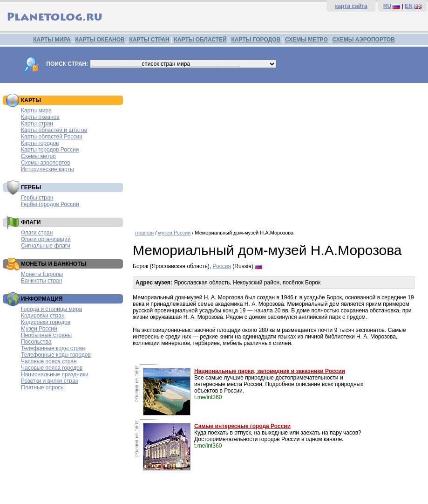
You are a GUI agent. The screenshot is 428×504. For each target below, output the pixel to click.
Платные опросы (43, 387)
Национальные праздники (55, 374)
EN (409, 6)
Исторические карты (48, 169)
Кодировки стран (43, 316)
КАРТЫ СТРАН (149, 40)
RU (387, 6)
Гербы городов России (50, 204)
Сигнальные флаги (46, 246)
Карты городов (40, 143)
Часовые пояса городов (52, 368)
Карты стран (37, 124)
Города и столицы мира (51, 309)
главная (144, 233)
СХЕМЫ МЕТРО (306, 40)
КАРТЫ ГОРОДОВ (256, 40)
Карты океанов (40, 117)
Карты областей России (52, 137)
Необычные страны (46, 335)
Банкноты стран (41, 281)
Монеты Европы (42, 274)
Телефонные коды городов (56, 355)
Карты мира (36, 110)
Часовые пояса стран (49, 361)
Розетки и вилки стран (50, 381)
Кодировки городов (46, 322)
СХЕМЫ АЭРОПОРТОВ (364, 40)
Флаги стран (37, 233)
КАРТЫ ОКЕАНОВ (100, 40)
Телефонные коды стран (53, 348)
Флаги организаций (46, 239)
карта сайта (351, 6)
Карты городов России (50, 150)
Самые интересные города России (242, 426)
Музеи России (39, 329)
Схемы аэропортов (46, 163)
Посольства (36, 342)
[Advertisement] (278, 153)
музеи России (174, 233)
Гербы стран (37, 198)
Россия (222, 266)
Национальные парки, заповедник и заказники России (270, 371)
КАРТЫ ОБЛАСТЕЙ (200, 40)
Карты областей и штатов (54, 130)
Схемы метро (38, 156)
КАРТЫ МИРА (52, 40)
